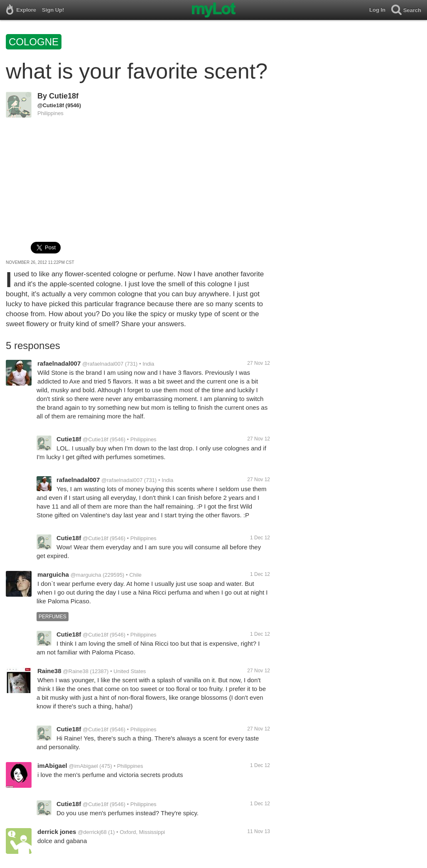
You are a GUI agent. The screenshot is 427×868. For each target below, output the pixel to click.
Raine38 (49, 671)
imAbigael (52, 766)
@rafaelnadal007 (103, 364)
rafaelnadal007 (59, 363)
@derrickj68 (92, 832)
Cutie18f (64, 96)
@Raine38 (76, 671)
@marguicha (86, 575)
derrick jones (57, 832)
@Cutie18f (51, 105)
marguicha (53, 574)
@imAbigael (83, 766)
